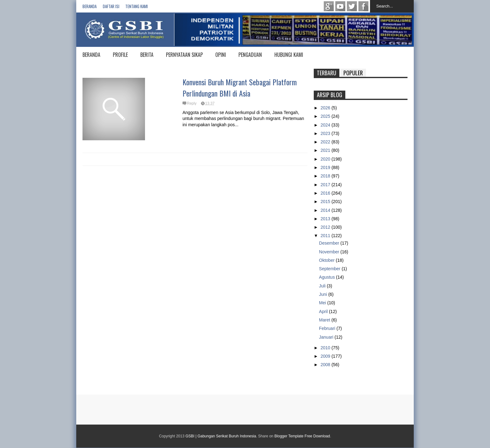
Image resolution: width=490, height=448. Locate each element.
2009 (326, 356)
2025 (326, 116)
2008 (326, 365)
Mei (323, 303)
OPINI (221, 55)
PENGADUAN (250, 55)
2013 (326, 219)
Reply (192, 103)
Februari (328, 328)
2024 (326, 125)
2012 (326, 227)
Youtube (340, 6)
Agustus (327, 277)
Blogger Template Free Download (302, 436)
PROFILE (120, 55)
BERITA (147, 55)
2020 (326, 159)
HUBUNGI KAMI (289, 55)
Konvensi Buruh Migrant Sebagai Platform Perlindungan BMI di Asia (240, 87)
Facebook (363, 6)
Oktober (327, 260)
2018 (326, 176)
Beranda (90, 6)
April (324, 311)
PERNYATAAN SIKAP (184, 55)
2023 (326, 133)
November (330, 252)
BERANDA (91, 55)
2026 (326, 108)
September (330, 269)
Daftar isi (111, 6)
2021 (326, 150)
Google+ (329, 6)
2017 (326, 185)
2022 (326, 142)
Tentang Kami (137, 6)
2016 (326, 193)
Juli (323, 286)
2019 (326, 167)
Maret (325, 320)
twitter (352, 6)
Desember (330, 243)
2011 (326, 236)
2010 (326, 348)
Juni (324, 294)
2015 (326, 202)
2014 (326, 210)
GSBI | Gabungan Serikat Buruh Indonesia (221, 436)
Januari (327, 337)
